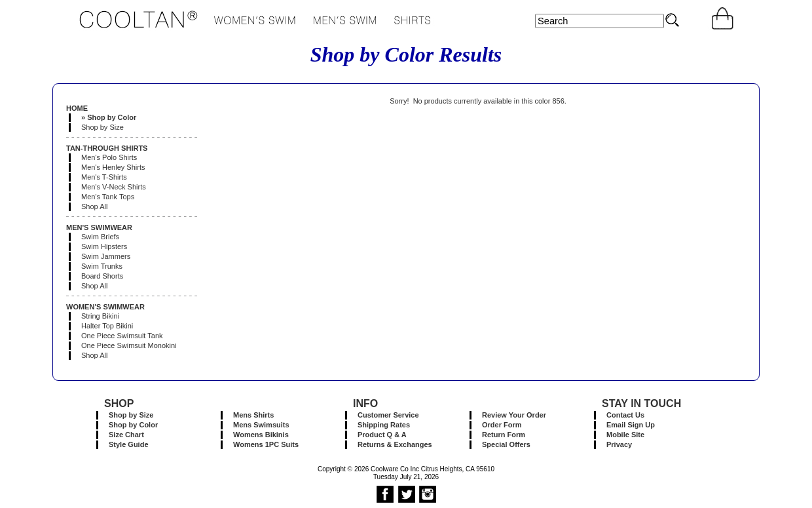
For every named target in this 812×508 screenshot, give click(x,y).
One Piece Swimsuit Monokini (129, 345)
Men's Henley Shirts (113, 167)
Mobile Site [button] (625, 435)
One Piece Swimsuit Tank (122, 336)
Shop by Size (102, 127)
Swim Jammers (106, 256)
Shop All (94, 206)
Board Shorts (102, 276)
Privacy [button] (619, 444)
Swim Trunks (102, 266)
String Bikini (100, 316)
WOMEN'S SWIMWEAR (105, 307)
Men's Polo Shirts (109, 157)
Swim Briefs (100, 237)
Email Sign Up (631, 425)
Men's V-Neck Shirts (114, 187)
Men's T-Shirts (104, 177)
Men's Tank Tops (108, 197)
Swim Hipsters (104, 246)
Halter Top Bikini (107, 326)
